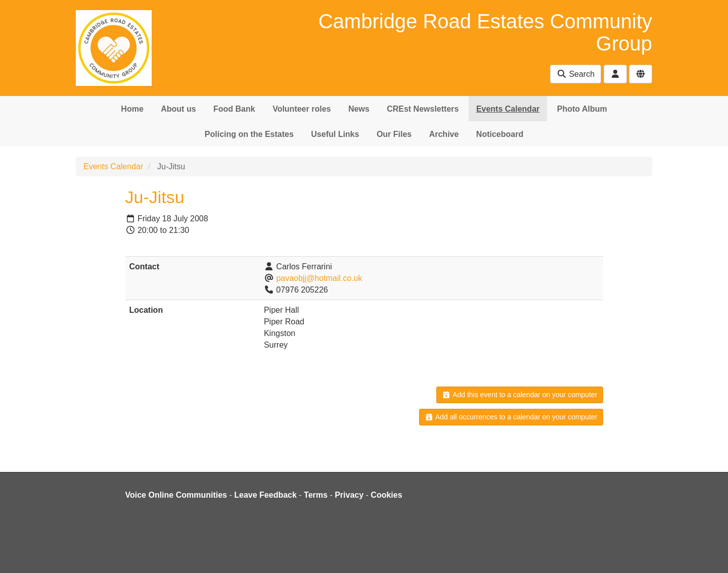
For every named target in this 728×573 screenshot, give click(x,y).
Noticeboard (500, 134)
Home (132, 109)
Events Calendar (508, 109)
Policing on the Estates (249, 134)
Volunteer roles (302, 109)
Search (576, 74)
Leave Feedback (265, 495)
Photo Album (582, 109)
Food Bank (234, 109)
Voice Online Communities (176, 495)
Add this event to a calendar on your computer (519, 395)
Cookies (386, 495)
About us (178, 109)
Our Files (394, 134)
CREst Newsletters (423, 109)
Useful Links (335, 134)
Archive (444, 134)
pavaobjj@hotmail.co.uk (319, 278)
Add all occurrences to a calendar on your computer (511, 417)
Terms (316, 495)
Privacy (349, 495)
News (359, 109)
